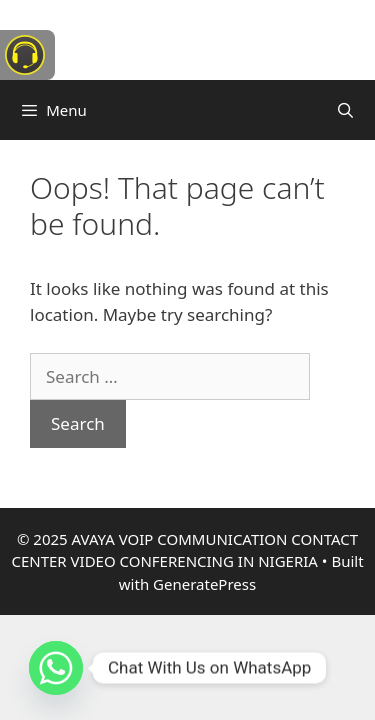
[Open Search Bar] (345, 110)
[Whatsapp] (56, 668)
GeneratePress (204, 584)
